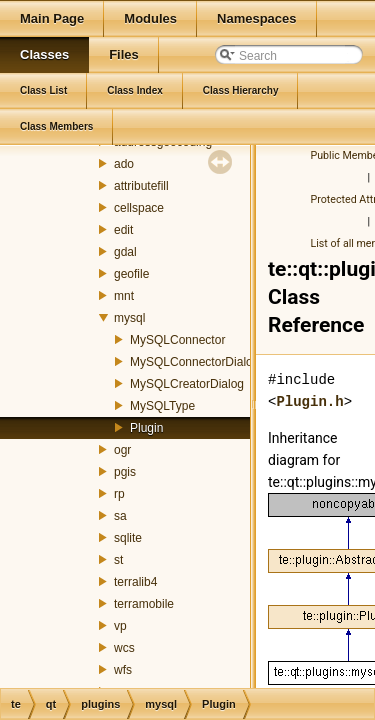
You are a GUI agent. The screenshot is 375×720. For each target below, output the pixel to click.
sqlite (128, 538)
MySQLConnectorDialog (194, 362)
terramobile (144, 604)
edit (123, 230)
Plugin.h (309, 401)
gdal (125, 252)
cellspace (139, 208)
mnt (124, 296)
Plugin (146, 428)
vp (120, 626)
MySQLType (162, 406)
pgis (125, 472)
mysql (129, 318)
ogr (122, 450)
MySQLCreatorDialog (187, 384)
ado (124, 164)
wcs (124, 648)
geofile (131, 274)
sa (120, 516)
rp (119, 494)
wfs (123, 670)
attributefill (141, 186)
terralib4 (135, 582)
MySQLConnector (177, 340)
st (118, 560)
